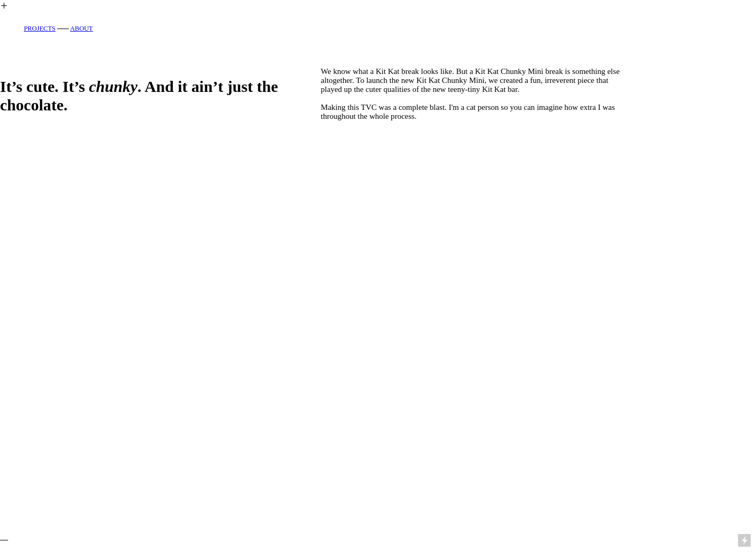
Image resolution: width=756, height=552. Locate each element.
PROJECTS (40, 29)
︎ (4, 6)
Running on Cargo (745, 496)
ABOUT (82, 29)
